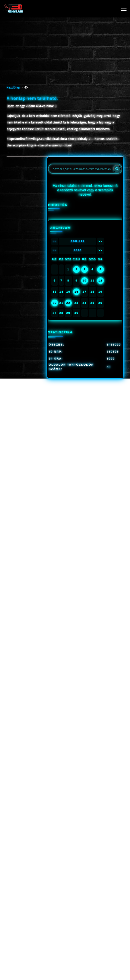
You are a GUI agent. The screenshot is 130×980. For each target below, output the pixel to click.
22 (68, 303)
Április (77, 241)
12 (100, 281)
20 (55, 303)
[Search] (117, 169)
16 (76, 292)
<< (55, 241)
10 (85, 281)
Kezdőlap (13, 87)
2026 (77, 250)
